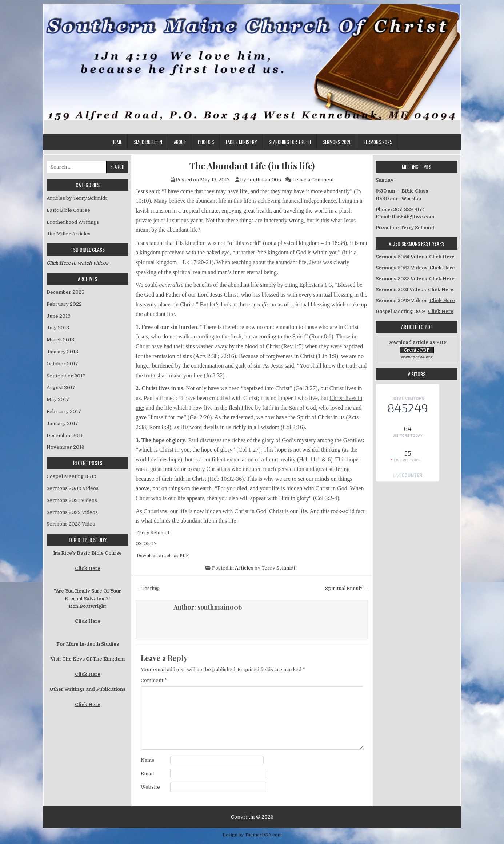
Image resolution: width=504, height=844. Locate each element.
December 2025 (65, 292)
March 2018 (60, 340)
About (180, 142)
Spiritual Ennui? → (347, 588)
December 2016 (65, 435)
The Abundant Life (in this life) (252, 166)
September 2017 (66, 376)
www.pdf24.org (417, 357)
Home (117, 142)
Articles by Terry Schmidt (265, 568)
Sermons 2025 (378, 142)
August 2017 (61, 387)
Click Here (88, 568)
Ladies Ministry (241, 142)
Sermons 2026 (337, 142)
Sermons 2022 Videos (72, 512)
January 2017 (62, 423)
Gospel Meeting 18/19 (71, 476)
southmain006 (264, 180)
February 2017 (64, 411)
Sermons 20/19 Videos (73, 488)
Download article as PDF (163, 556)
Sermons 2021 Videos (72, 500)
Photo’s (206, 142)
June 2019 (59, 316)
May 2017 (58, 399)
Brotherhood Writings (73, 222)
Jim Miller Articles (69, 234)
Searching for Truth (290, 142)
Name (148, 760)
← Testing (147, 588)
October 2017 (62, 364)
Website (150, 787)
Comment (154, 680)
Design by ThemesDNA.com (252, 835)
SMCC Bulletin (148, 142)
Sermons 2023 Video (71, 524)
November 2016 (65, 447)
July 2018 (58, 328)
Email (147, 774)
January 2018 (62, 352)
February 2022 (64, 304)
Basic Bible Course (68, 210)
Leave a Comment (313, 180)
